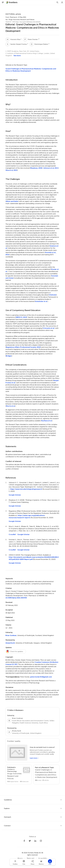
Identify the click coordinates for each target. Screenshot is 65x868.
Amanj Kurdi (10, 643)
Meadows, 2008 (36, 168)
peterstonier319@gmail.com (41, 677)
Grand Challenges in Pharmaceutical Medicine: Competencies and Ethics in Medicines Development (31, 70)
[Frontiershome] (12, 2)
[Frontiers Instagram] (41, 841)
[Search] (57, 2)
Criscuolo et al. (49, 328)
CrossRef (12, 534)
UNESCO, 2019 (21, 317)
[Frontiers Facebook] (24, 841)
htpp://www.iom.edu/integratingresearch (26, 489)
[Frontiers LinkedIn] (35, 841)
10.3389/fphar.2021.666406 (16, 598)
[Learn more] (34, 758)
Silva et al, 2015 (11, 170)
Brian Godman (11, 635)
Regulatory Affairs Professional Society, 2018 (23, 347)
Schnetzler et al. (41, 301)
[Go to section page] (19, 775)
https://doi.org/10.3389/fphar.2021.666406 (28, 22)
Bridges (9, 356)
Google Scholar (15, 495)
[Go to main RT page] (46, 775)
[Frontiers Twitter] (30, 841)
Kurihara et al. (47, 421)
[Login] (62, 2)
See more (17, 56)
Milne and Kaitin (12, 201)
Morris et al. (11, 406)
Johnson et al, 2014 (51, 168)
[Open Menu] (3, 2)
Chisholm (53, 295)
